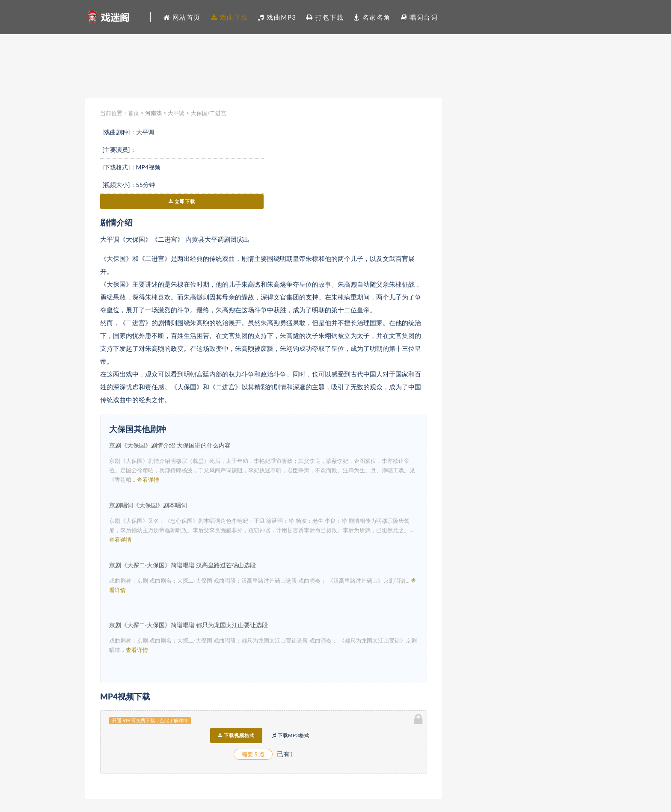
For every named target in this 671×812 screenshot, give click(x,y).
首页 (134, 113)
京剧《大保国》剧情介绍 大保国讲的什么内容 (170, 445)
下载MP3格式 (291, 735)
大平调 (176, 113)
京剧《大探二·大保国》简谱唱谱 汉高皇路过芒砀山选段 (183, 565)
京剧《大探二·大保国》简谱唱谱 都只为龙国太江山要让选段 (189, 625)
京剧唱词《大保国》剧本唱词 (148, 505)
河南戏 (153, 113)
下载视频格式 (236, 735)
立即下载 (182, 201)
